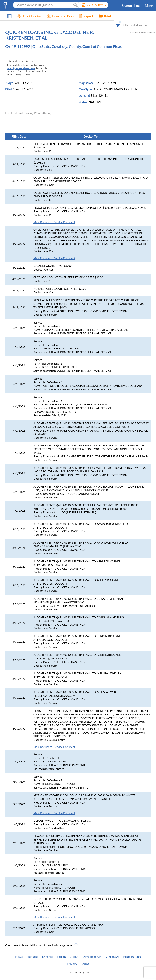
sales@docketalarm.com (21, 63)
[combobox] (121, 15)
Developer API (92, 951)
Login (138, 6)
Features (32, 951)
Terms (85, 958)
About (74, 951)
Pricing (62, 951)
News (19, 951)
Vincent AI (112, 951)
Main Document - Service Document (54, 217)
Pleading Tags (132, 951)
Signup (127, 6)
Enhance (48, 951)
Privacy (72, 958)
